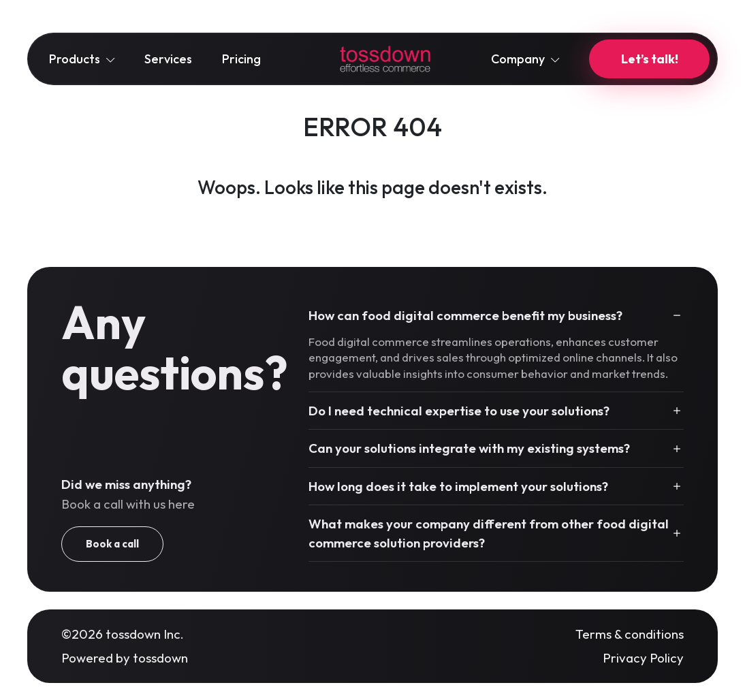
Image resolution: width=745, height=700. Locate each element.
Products (82, 59)
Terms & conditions (630, 634)
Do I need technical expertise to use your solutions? (459, 411)
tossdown (160, 658)
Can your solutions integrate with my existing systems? (469, 448)
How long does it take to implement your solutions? (458, 486)
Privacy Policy (643, 658)
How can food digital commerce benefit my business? (465, 315)
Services (168, 59)
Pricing (241, 59)
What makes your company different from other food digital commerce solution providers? (489, 533)
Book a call (112, 544)
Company (525, 59)
